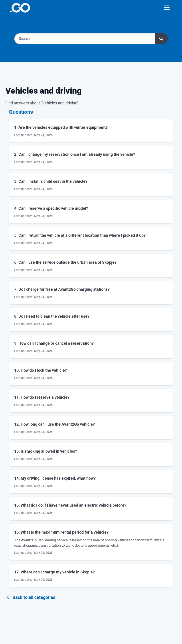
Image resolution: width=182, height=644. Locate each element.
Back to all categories (30, 597)
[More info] (20, 8)
